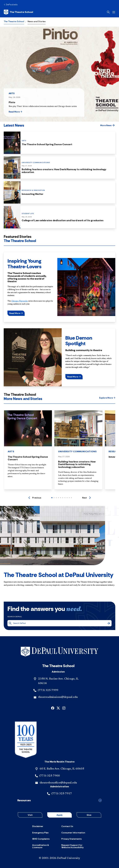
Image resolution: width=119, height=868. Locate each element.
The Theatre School (14, 21)
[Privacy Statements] (72, 839)
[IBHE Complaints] (41, 839)
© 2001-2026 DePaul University (59, 858)
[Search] (109, 623)
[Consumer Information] (73, 833)
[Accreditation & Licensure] (45, 846)
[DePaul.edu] (11, 4)
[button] (21, 112)
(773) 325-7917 (62, 794)
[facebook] (53, 708)
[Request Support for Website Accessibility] (74, 846)
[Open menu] (114, 12)
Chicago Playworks (20, 301)
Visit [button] (30, 815)
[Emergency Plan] (40, 833)
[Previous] (35, 498)
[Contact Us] (67, 826)
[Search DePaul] (60, 623)
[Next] (86, 498)
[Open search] (108, 12)
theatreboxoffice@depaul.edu (58, 783)
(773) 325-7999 (48, 690)
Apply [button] (59, 815)
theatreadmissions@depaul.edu (58, 697)
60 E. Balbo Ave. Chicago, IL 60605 (62, 769)
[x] (58, 708)
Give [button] (89, 815)
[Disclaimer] (38, 826)
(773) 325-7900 (50, 776)
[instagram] (64, 708)
